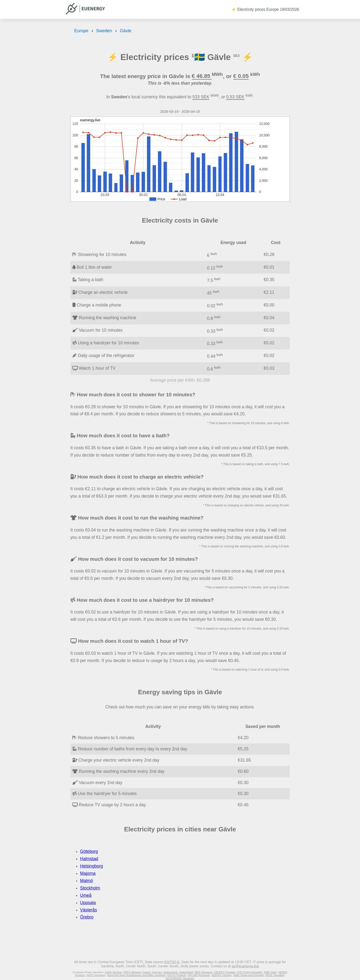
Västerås (89, 910)
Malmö (87, 881)
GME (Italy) (270, 972)
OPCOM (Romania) (199, 975)
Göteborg (89, 851)
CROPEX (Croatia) (225, 972)
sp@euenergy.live (245, 966)
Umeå (86, 895)
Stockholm (90, 888)
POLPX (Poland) (176, 975)
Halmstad (89, 859)
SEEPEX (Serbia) (221, 975)
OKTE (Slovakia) (275, 975)
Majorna (88, 873)
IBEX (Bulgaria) (204, 972)
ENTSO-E (172, 962)
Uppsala (88, 903)
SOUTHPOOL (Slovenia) (180, 978)
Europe (81, 31)
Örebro (87, 917)
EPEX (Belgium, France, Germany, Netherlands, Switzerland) (158, 972)
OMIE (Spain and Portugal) (248, 975)
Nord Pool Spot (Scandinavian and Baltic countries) (136, 975)
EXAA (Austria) (113, 972)
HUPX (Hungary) (96, 975)
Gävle (126, 31)
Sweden (104, 31)
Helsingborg (92, 866)
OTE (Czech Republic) (250, 972)
